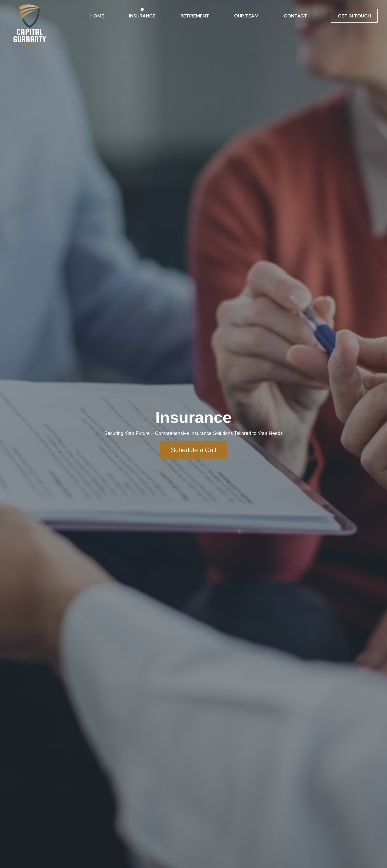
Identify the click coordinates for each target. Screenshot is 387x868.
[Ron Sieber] (30, 28)
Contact (295, 16)
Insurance (142, 16)
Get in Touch (354, 16)
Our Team (246, 16)
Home (97, 16)
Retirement (195, 16)
